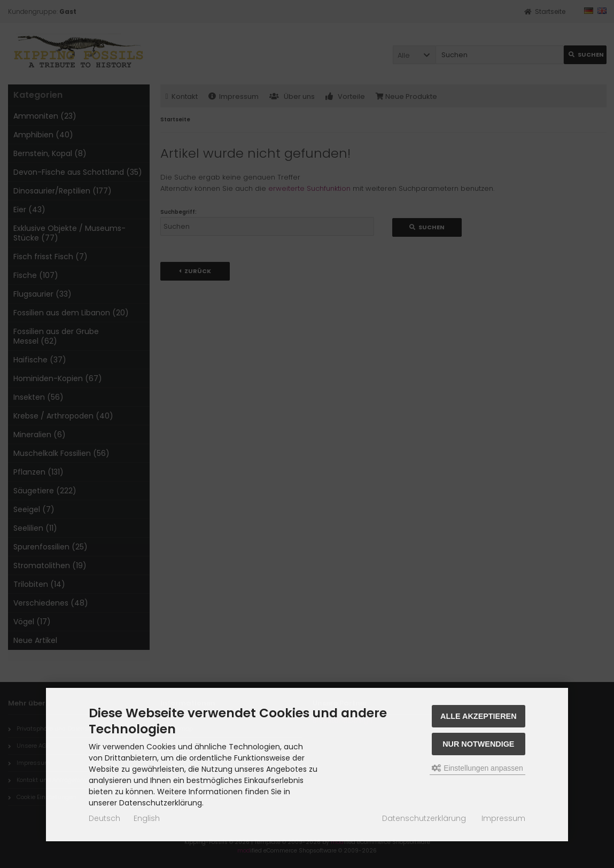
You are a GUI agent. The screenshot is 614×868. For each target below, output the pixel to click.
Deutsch (104, 818)
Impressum (503, 818)
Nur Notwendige (478, 744)
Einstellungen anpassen (477, 768)
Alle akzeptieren (479, 716)
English (147, 818)
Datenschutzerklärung (424, 818)
